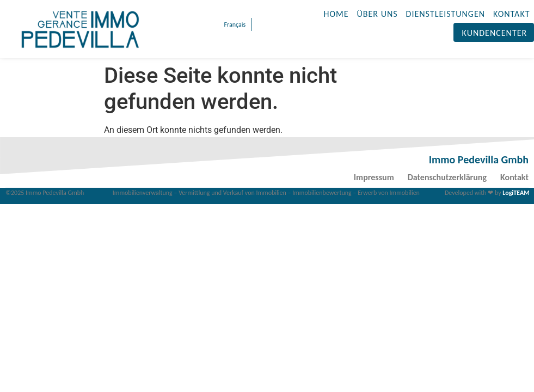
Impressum (374, 177)
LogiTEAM (516, 193)
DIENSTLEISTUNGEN (446, 14)
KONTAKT (511, 14)
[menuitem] (234, 24)
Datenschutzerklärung (447, 177)
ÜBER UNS (378, 14)
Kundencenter (495, 33)
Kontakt (514, 177)
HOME (336, 14)
